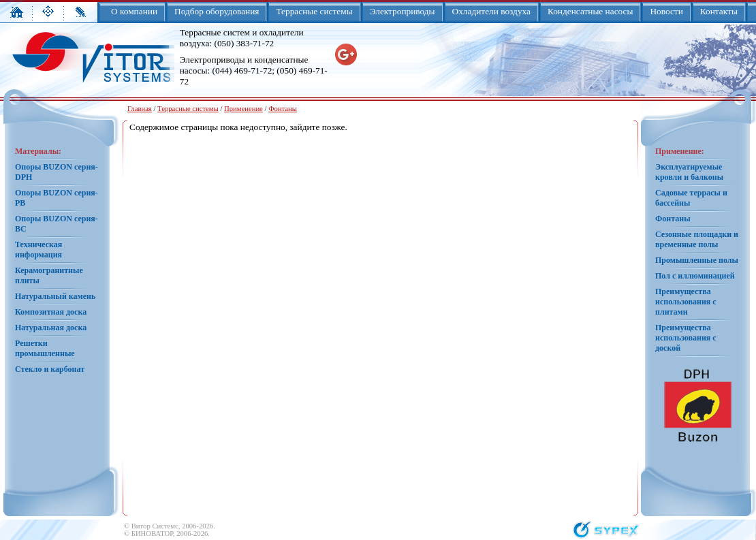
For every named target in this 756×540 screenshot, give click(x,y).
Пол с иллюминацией (695, 276)
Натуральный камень (55, 296)
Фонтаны (283, 109)
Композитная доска (51, 312)
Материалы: (38, 151)
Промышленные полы (697, 260)
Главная (140, 109)
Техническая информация (38, 250)
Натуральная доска (51, 328)
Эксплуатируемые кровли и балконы (689, 172)
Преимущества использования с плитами (686, 302)
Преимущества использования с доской (686, 338)
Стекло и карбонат (50, 369)
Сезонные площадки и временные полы (697, 239)
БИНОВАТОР (152, 534)
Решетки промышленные (45, 348)
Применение (243, 109)
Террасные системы (188, 109)
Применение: (680, 151)
